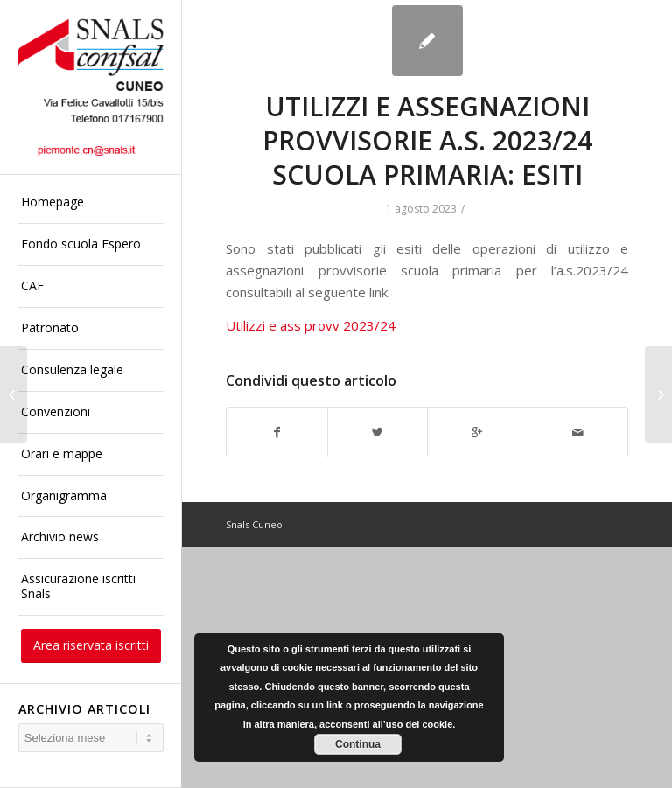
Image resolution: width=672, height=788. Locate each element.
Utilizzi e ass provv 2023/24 (311, 325)
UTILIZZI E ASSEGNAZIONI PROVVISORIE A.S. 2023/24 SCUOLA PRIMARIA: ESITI (427, 140)
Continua (358, 744)
